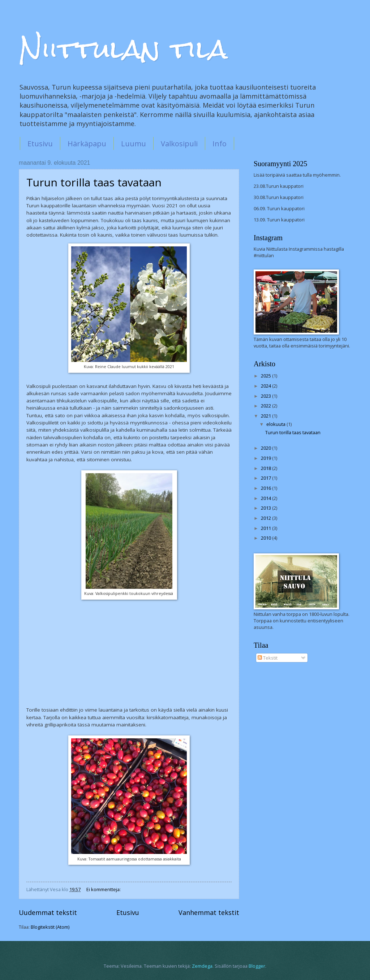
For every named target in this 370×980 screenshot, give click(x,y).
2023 (266, 396)
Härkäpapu (87, 144)
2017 (266, 478)
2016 (266, 488)
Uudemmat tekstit (48, 912)
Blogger (257, 966)
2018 (266, 468)
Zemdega (202, 966)
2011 (266, 528)
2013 (266, 508)
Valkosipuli (179, 144)
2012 (266, 518)
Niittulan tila (123, 49)
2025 (266, 376)
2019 (266, 458)
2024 (266, 386)
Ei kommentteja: (104, 889)
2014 (266, 498)
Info (220, 144)
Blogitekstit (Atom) (50, 927)
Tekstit (268, 658)
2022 (266, 406)
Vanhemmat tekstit (209, 912)
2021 (266, 416)
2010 (266, 538)
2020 (266, 448)
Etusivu (40, 144)
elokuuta (276, 424)
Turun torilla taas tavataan (94, 182)
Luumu (134, 144)
